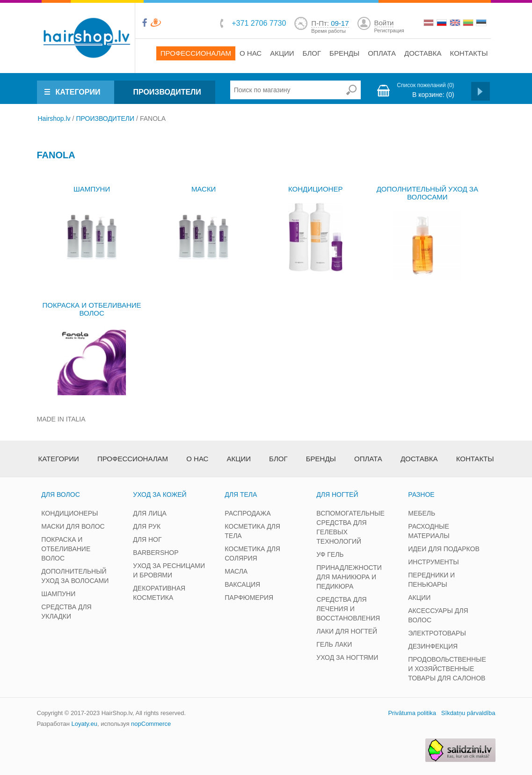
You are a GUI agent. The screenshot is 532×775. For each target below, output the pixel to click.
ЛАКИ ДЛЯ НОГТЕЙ (347, 631)
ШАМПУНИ (92, 189)
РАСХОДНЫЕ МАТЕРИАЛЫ (429, 531)
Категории (59, 459)
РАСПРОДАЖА (248, 513)
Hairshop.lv (54, 118)
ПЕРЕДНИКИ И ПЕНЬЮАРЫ (431, 580)
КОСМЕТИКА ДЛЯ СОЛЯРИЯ (252, 554)
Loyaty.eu (84, 724)
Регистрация (389, 30)
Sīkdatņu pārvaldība (468, 713)
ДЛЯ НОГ (147, 539)
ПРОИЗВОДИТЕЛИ (167, 92)
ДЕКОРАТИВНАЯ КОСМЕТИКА (159, 593)
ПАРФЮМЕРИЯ (249, 598)
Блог (312, 53)
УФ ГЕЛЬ (330, 554)
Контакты (469, 53)
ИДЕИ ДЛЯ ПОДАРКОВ (444, 549)
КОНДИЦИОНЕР (315, 189)
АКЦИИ (419, 598)
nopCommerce (151, 724)
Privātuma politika (412, 713)
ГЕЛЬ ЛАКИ (334, 644)
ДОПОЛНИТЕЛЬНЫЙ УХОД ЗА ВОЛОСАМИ (427, 193)
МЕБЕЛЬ (422, 513)
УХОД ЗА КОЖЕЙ (160, 495)
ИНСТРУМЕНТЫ (433, 562)
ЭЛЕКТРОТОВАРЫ (437, 633)
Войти (384, 23)
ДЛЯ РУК (147, 526)
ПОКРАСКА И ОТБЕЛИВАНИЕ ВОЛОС (92, 309)
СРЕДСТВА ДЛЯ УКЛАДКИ (66, 612)
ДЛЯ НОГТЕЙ (337, 495)
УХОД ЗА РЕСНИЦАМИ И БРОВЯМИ (169, 570)
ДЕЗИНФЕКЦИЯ (433, 646)
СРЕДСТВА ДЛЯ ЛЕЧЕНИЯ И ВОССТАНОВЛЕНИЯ (348, 609)
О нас (251, 53)
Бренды (344, 53)
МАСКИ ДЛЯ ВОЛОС (73, 526)
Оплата (382, 53)
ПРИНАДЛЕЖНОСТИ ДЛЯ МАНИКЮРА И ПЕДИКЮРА (349, 577)
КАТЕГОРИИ (78, 92)
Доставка (423, 53)
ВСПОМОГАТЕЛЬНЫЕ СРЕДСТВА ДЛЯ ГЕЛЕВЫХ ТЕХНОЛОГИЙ (350, 527)
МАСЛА (236, 571)
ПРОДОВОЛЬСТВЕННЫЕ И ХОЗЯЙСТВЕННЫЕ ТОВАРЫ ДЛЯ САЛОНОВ (447, 669)
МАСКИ (204, 189)
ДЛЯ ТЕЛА (241, 495)
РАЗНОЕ (421, 495)
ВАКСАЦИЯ (242, 584)
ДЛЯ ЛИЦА (150, 513)
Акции (282, 53)
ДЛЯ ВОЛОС (60, 495)
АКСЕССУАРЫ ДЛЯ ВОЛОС (438, 615)
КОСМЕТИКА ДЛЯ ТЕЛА (252, 531)
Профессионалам (196, 53)
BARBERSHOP (156, 553)
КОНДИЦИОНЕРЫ (69, 513)
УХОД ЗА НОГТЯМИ (347, 657)
